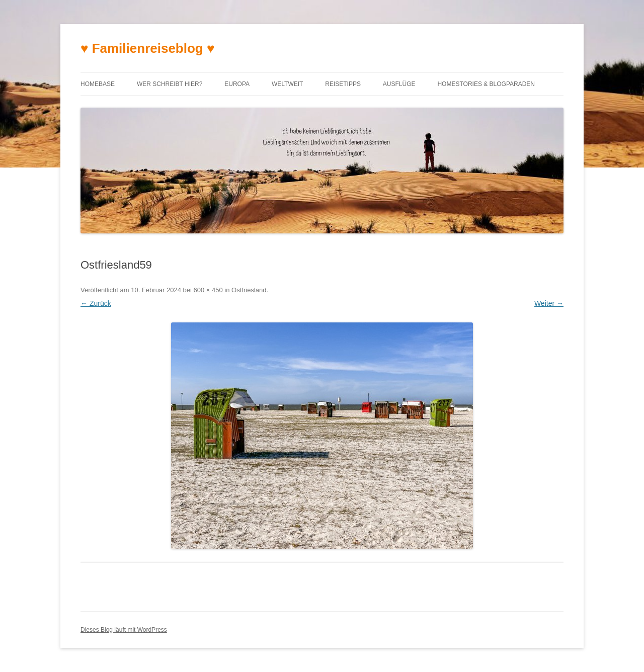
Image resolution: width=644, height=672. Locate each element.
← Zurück (96, 303)
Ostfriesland (249, 290)
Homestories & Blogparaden (486, 84)
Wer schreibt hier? (170, 84)
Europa (237, 84)
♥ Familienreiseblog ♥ (147, 48)
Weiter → (549, 303)
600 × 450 (208, 290)
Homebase (98, 84)
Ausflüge (399, 84)
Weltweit (287, 84)
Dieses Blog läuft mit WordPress (124, 630)
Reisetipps (343, 84)
